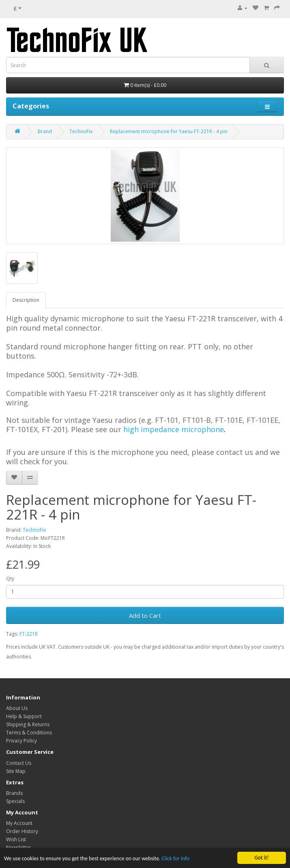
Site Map (16, 771)
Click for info (176, 859)
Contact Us (19, 763)
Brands (14, 793)
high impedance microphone (174, 429)
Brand (45, 131)
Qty (10, 579)
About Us (17, 708)
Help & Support (24, 716)
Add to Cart (145, 615)
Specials (15, 801)
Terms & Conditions (29, 733)
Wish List (16, 839)
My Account (19, 823)
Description (26, 300)
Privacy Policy (21, 741)
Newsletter (18, 847)
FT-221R (29, 634)
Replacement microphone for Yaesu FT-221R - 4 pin (169, 131)
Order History (22, 831)
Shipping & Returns (28, 724)
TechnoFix (81, 131)
